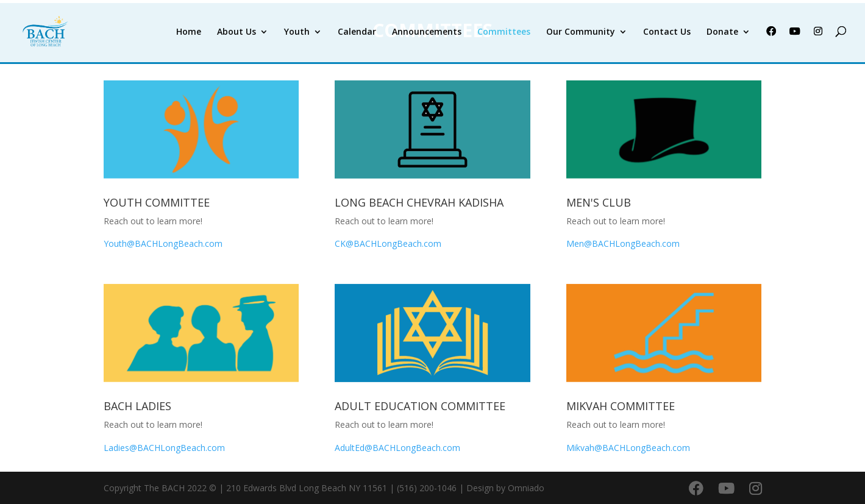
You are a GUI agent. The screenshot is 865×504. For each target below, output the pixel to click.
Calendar (357, 32)
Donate (722, 32)
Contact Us (667, 32)
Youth (297, 32)
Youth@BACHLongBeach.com (163, 243)
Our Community (581, 32)
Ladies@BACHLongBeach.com (164, 448)
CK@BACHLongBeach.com (389, 243)
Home (189, 32)
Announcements (427, 32)
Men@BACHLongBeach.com (623, 243)
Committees (504, 32)
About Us (237, 32)
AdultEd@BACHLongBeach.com (397, 448)
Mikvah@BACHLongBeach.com (628, 448)
